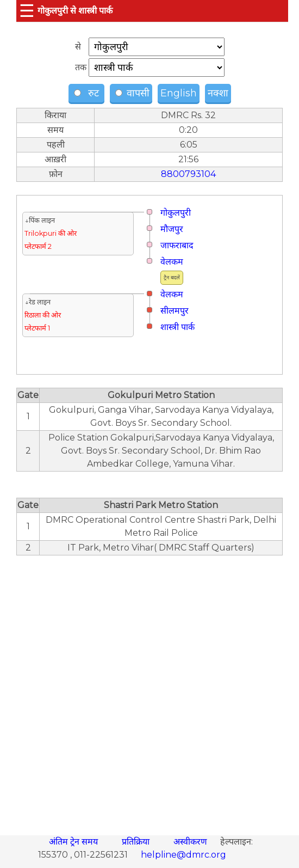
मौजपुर (172, 229)
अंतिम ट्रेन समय (74, 842)
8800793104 (188, 174)
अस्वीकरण (191, 842)
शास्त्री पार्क (177, 327)
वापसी (132, 93)
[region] (149, 689)
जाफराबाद (177, 245)
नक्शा (218, 93)
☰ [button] (27, 11)
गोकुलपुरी (176, 213)
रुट (88, 93)
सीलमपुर (175, 311)
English (179, 93)
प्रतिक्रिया (137, 842)
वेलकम (172, 262)
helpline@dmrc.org (183, 855)
